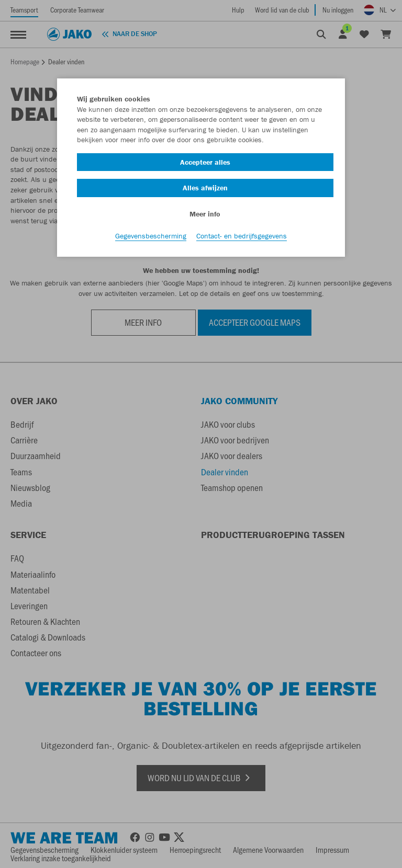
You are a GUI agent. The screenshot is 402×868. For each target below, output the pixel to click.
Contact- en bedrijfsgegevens (242, 236)
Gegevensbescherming (151, 236)
